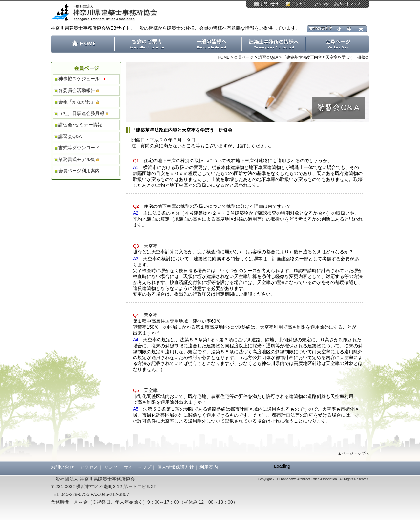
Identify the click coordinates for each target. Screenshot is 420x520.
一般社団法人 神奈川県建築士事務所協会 (106, 13)
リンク (111, 467)
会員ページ (244, 57)
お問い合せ (62, 467)
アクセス (89, 467)
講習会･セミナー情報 (80, 125)
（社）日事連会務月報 (83, 113)
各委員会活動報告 (79, 90)
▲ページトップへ (353, 453)
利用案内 (209, 467)
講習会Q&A (268, 57)
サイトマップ (137, 467)
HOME (223, 57)
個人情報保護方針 (176, 467)
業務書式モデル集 (79, 159)
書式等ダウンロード (79, 148)
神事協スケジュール (82, 79)
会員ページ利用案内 (79, 171)
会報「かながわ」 (79, 102)
